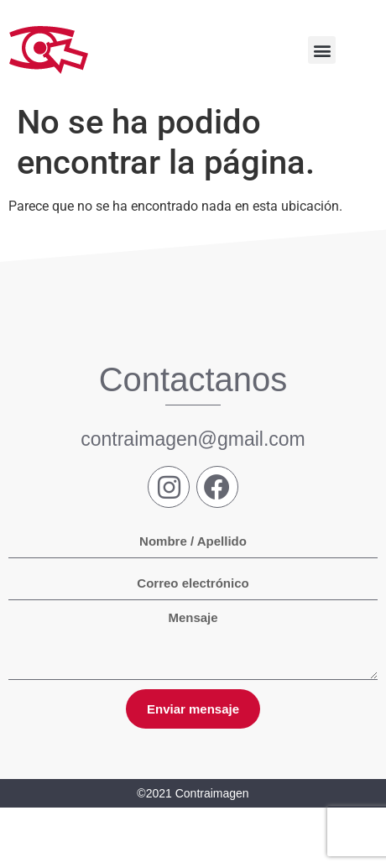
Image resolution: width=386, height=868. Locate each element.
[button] (322, 50)
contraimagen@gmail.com (193, 439)
